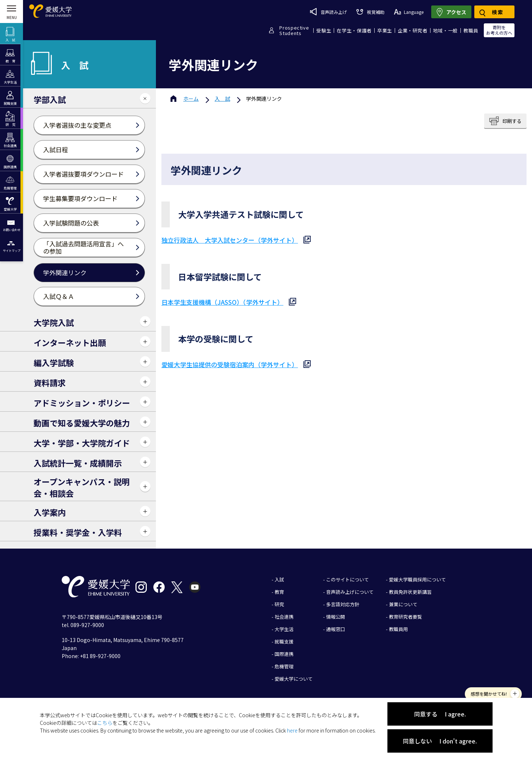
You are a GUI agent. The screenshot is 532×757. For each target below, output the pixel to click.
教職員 (471, 30)
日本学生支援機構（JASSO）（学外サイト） (222, 302)
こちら (105, 723)
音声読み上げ (328, 12)
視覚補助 (370, 12)
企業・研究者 (413, 30)
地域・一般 (445, 30)
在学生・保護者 (354, 30)
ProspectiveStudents (294, 30)
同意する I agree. (440, 714)
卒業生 (385, 30)
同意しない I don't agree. (440, 741)
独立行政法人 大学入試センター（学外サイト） (230, 240)
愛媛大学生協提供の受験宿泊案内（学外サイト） (230, 364)
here (292, 730)
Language (409, 12)
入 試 (222, 99)
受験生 (324, 30)
